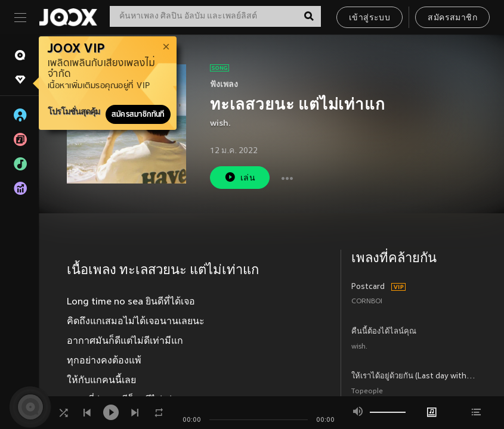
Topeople (367, 392)
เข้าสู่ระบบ (370, 18)
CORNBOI (367, 302)
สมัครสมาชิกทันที (138, 114)
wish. (220, 124)
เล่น (240, 177)
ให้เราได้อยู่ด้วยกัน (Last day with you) (414, 377)
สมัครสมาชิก (452, 18)
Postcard (368, 287)
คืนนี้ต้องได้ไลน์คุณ (384, 332)
